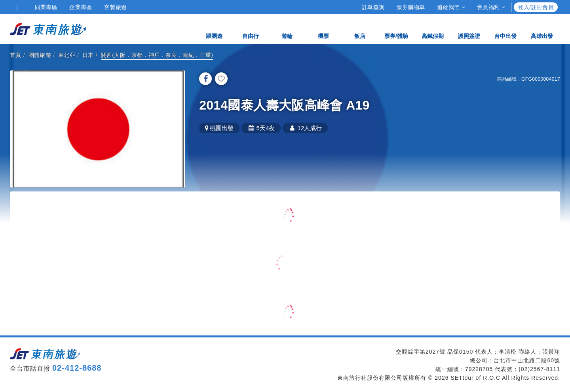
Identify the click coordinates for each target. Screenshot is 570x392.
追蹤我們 (451, 7)
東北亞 (67, 55)
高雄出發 (542, 29)
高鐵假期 (433, 29)
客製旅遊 (116, 7)
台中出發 (505, 29)
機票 (323, 29)
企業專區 (81, 7)
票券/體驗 (396, 29)
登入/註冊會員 (536, 7)
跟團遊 (214, 29)
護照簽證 (469, 29)
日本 (88, 55)
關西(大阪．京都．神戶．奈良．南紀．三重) (157, 55)
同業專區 (46, 7)
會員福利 (491, 7)
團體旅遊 (40, 55)
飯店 (360, 29)
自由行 (251, 29)
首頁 (16, 55)
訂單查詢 (373, 7)
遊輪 (287, 29)
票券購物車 (411, 7)
